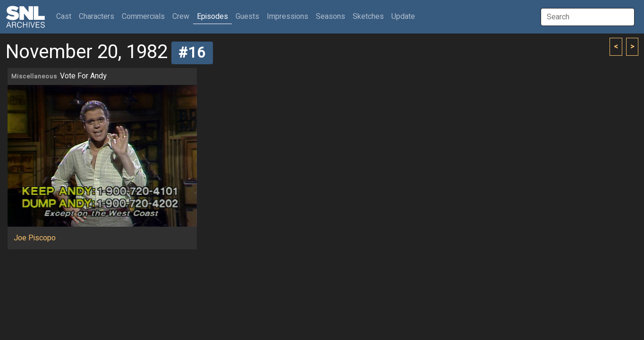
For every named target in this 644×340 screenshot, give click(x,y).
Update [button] (403, 17)
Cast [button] (66, 16)
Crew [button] (181, 17)
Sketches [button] (368, 17)
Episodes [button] (212, 17)
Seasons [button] (330, 17)
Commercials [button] (143, 17)
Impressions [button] (288, 17)
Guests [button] (247, 17)
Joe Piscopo (35, 238)
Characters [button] (97, 17)
